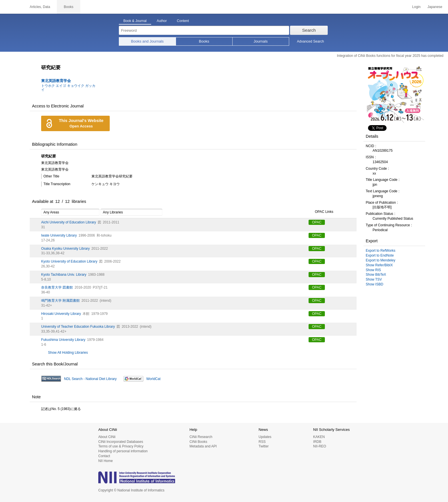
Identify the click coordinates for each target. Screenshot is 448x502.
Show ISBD (374, 284)
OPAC (317, 222)
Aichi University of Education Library (69, 222)
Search (309, 30)
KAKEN (319, 437)
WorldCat (153, 379)
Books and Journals (147, 41)
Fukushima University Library (63, 340)
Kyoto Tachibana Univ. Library (64, 275)
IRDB (317, 442)
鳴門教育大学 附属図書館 (60, 301)
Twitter (264, 446)
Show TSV (374, 279)
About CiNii (107, 437)
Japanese (435, 7)
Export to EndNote (380, 255)
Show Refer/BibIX (379, 265)
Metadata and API (203, 446)
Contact (104, 456)
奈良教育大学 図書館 (57, 287)
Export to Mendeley (380, 260)
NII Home (106, 461)
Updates (265, 437)
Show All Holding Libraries (68, 353)
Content (183, 21)
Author (162, 21)
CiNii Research (201, 437)
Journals (261, 41)
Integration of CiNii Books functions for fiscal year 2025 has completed (390, 56)
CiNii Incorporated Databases (121, 442)
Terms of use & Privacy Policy (121, 446)
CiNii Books (198, 442)
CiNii (11, 7)
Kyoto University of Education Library (69, 261)
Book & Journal (135, 21)
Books (204, 41)
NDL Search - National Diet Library (90, 379)
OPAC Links (321, 212)
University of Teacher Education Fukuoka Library (78, 327)
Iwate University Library (59, 235)
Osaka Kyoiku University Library (65, 249)
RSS (262, 442)
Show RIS (373, 270)
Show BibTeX (376, 275)
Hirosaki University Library (61, 314)
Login (416, 7)
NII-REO (320, 446)
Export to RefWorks (381, 251)
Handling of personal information (123, 451)
